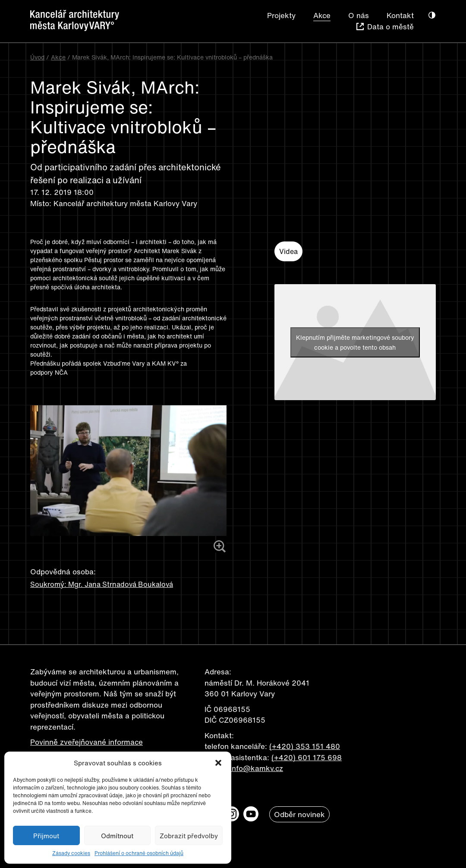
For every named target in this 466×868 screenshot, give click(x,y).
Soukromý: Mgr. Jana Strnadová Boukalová (102, 584)
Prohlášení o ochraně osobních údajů (139, 853)
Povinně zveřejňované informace (87, 742)
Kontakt (400, 15)
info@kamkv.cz (257, 768)
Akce (322, 15)
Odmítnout (117, 836)
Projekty (281, 15)
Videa (288, 251)
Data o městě (390, 27)
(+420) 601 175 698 (307, 757)
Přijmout (46, 836)
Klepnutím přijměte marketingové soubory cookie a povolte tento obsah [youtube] (355, 342)
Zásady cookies (71, 853)
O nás (359, 15)
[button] (218, 763)
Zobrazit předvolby (189, 836)
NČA (62, 372)
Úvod (37, 57)
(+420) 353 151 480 (305, 746)
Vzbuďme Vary (124, 363)
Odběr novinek (299, 814)
